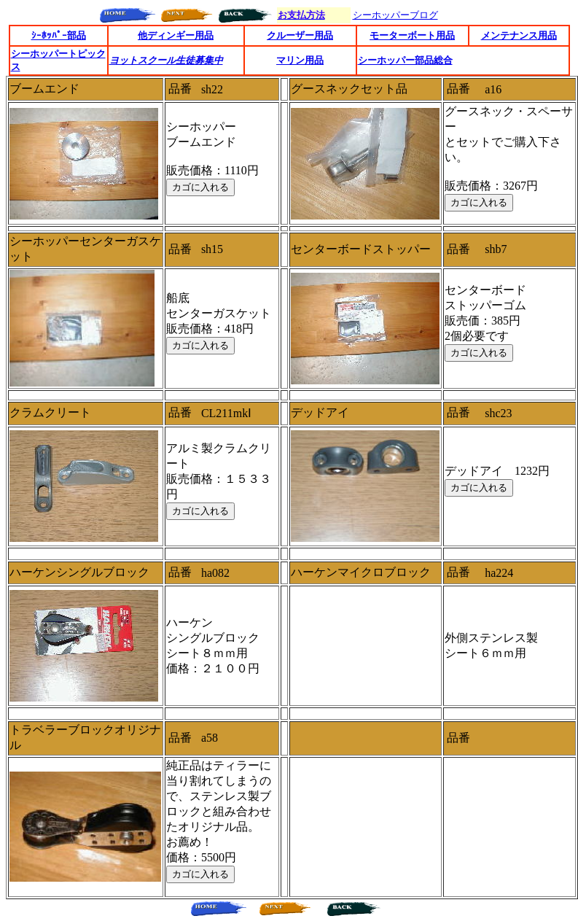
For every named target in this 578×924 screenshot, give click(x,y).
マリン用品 (300, 60)
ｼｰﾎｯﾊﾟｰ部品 (59, 35)
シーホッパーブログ (395, 15)
